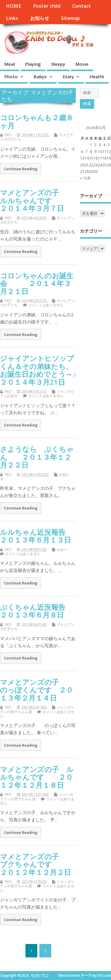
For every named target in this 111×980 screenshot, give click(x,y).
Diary (68, 76)
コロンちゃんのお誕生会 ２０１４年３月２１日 (37, 283)
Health (97, 76)
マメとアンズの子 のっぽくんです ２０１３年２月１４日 (37, 690)
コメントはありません (46, 305)
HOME (13, 6)
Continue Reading (21, 169)
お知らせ (40, 18)
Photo (11, 76)
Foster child (47, 6)
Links (12, 18)
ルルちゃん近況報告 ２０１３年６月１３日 (43, 536)
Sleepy (58, 64)
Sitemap (70, 18)
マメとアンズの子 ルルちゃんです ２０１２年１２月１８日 (37, 777)
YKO (8, 135)
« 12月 (85, 178)
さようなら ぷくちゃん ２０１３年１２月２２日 (37, 457)
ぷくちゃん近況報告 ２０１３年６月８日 (40, 611)
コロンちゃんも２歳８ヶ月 (37, 121)
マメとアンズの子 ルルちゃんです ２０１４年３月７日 (37, 200)
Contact (82, 6)
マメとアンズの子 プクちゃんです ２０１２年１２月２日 (37, 864)
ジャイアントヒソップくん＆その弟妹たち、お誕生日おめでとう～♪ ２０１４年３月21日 (52, 370)
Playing (33, 64)
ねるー (62, 550)
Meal (10, 64)
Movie (82, 64)
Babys (40, 76)
